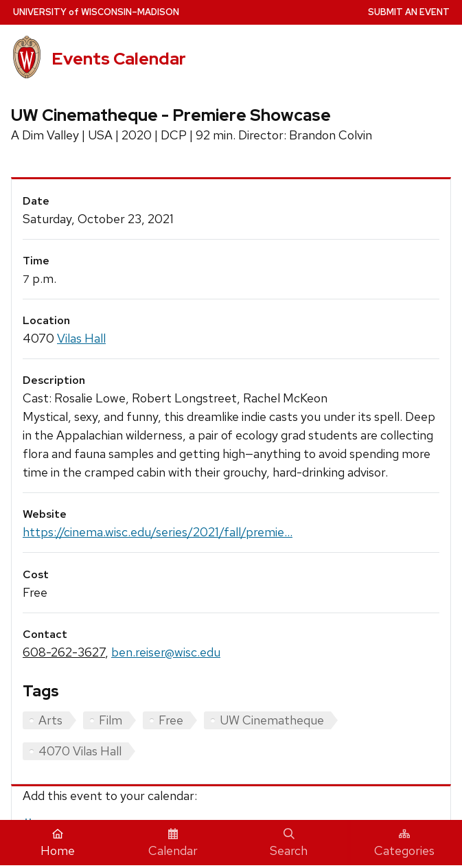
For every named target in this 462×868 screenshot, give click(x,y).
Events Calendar (119, 59)
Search (289, 843)
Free (171, 720)
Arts (50, 720)
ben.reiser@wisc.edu (166, 652)
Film (111, 720)
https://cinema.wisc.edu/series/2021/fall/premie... (158, 532)
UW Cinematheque (272, 720)
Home (58, 843)
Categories (404, 843)
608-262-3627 (64, 652)
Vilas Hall (81, 338)
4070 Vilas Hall (80, 751)
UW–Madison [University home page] (96, 12)
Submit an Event (409, 12)
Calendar (173, 843)
